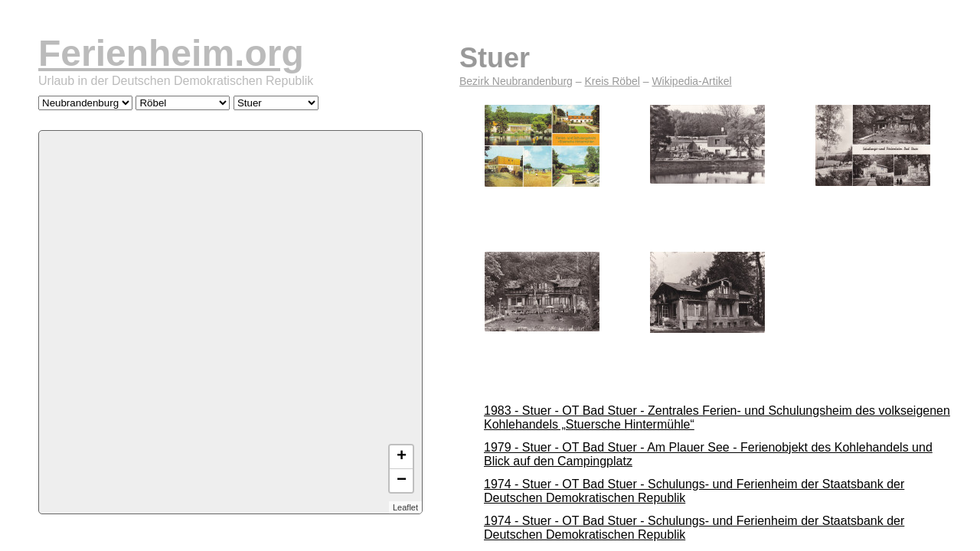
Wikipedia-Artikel (691, 81)
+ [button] (402, 457)
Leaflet (405, 507)
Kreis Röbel (612, 81)
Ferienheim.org (171, 53)
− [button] (402, 481)
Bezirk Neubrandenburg (516, 81)
